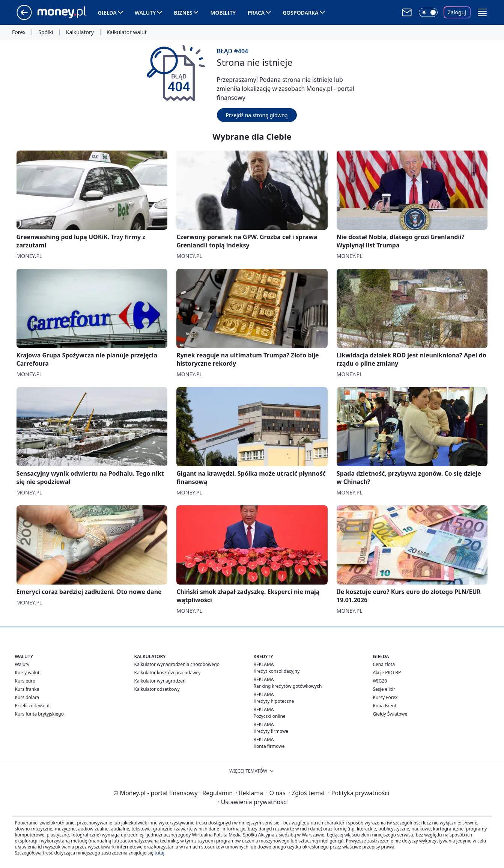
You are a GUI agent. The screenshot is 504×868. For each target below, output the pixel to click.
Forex (19, 32)
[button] (482, 12)
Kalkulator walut (127, 32)
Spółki (46, 32)
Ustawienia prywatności (253, 802)
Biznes (183, 13)
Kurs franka (27, 689)
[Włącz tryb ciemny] (428, 12)
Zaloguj (457, 12)
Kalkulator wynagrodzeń (160, 681)
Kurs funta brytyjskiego (39, 714)
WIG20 (380, 681)
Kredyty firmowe (271, 731)
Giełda (107, 13)
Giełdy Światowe (390, 714)
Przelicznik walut (32, 706)
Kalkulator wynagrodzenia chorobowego (177, 664)
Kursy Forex (385, 697)
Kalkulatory (80, 32)
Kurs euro (25, 681)
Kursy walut (27, 673)
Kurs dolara (27, 697)
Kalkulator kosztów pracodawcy (168, 673)
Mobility (223, 13)
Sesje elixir (384, 689)
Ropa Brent (385, 706)
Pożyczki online (270, 716)
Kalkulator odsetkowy (157, 689)
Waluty (145, 13)
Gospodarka (300, 13)
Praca (256, 13)
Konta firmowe (269, 746)
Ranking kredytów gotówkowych (288, 686)
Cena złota (384, 664)
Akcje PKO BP (387, 673)
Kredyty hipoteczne (274, 701)
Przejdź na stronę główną (257, 115)
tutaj (159, 853)
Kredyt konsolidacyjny (277, 671)
